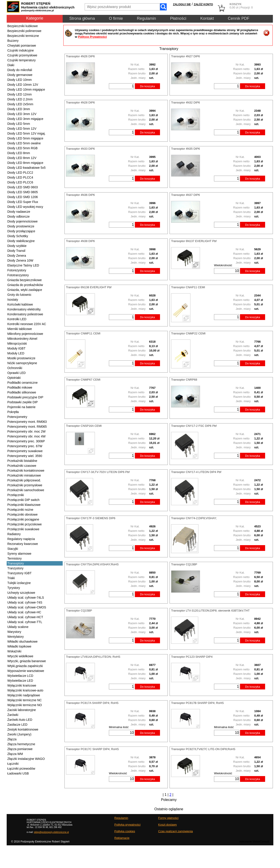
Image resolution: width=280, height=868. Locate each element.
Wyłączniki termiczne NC (25, 700)
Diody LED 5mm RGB (22, 148)
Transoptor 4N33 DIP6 (80, 149)
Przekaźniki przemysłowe (25, 485)
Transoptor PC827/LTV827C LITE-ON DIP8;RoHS (203, 749)
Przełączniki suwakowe (23, 529)
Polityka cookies (125, 831)
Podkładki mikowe (20, 387)
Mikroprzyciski (17, 344)
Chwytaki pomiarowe (22, 46)
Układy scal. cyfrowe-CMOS (27, 607)
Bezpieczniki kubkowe (23, 26)
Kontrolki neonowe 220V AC (27, 324)
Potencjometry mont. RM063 (27, 422)
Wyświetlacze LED (20, 681)
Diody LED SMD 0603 (23, 187)
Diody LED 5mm (19, 124)
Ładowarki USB (18, 773)
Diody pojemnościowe (22, 221)
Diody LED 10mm (20, 80)
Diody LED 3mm (19, 109)
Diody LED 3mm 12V (22, 114)
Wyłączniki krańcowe (22, 685)
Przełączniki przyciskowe (25, 524)
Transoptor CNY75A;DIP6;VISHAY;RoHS (92, 564)
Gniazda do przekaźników (25, 285)
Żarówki (13, 715)
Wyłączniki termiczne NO (25, 705)
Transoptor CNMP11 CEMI (83, 333)
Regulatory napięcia (21, 539)
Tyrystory (14, 588)
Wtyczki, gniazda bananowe (27, 661)
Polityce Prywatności (92, 37)
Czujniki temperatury (22, 60)
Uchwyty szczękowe (21, 593)
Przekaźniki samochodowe (26, 490)
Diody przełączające (21, 231)
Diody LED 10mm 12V (23, 85)
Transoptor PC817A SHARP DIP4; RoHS (92, 703)
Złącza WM (15, 754)
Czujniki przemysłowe (22, 55)
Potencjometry (17, 417)
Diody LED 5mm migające (25, 138)
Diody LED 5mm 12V (22, 129)
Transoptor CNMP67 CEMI (83, 380)
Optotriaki (14, 378)
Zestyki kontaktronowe (23, 729)
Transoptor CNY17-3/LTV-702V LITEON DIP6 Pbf (98, 472)
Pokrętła (13, 412)
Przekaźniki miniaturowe (24, 475)
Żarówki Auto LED (20, 720)
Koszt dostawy (168, 825)
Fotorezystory (17, 270)
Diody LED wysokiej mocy (25, 207)
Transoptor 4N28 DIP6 (80, 102)
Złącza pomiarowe (20, 749)
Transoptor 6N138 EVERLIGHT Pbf (89, 287)
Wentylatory (16, 637)
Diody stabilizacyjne (21, 241)
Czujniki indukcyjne (21, 50)
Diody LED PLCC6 (20, 182)
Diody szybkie (17, 246)
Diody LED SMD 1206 (23, 197)
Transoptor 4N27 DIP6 (186, 56)
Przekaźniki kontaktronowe (26, 471)
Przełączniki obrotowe (22, 514)
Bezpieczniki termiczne (23, 36)
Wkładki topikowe (19, 646)
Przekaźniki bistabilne (22, 461)
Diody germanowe (20, 75)
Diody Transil (16, 251)
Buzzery (13, 41)
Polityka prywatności (128, 825)
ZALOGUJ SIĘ (182, 4)
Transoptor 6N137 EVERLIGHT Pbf (194, 241)
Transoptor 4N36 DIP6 (80, 195)
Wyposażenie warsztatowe (26, 671)
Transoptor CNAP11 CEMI (188, 287)
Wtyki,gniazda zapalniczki (25, 666)
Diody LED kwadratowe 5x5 (26, 168)
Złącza (12, 739)
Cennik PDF (239, 18)
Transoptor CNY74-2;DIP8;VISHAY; (194, 518)
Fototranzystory (18, 275)
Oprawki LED (16, 373)
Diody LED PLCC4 (20, 177)
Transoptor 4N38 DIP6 (80, 241)
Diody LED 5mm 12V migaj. (26, 133)
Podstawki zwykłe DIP (23, 402)
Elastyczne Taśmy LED (23, 265)
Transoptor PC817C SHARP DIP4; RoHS (92, 749)
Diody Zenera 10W (20, 260)
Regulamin (146, 18)
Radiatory (14, 534)
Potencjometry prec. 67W (25, 446)
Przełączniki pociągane (23, 519)
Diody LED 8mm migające (25, 163)
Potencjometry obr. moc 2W (26, 431)
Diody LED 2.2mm (20, 99)
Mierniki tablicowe (20, 329)
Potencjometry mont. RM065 (27, 427)
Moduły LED (16, 353)
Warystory (14, 632)
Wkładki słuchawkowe (22, 642)
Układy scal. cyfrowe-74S (25, 602)
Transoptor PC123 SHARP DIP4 (192, 657)
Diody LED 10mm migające (26, 89)
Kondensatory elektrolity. (24, 309)
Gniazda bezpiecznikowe (25, 280)
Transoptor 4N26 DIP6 (80, 56)
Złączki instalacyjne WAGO (26, 759)
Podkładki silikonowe (22, 392)
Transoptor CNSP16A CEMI (84, 426)
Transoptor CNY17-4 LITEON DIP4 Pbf (196, 472)
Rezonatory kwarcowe (23, 544)
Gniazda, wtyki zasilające (25, 290)
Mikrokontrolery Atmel (22, 339)
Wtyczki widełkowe (20, 656)
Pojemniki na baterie (21, 407)
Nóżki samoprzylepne (22, 363)
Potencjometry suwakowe (25, 451)
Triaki (11, 578)
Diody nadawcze (19, 212)
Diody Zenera (17, 256)
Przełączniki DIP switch (23, 500)
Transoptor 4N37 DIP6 (186, 195)
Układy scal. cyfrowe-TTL (25, 622)
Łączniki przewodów (21, 769)
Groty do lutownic (19, 295)
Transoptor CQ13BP (184, 564)
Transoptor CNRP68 (184, 380)
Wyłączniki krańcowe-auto (25, 690)
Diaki (11, 65)
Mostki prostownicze (21, 358)
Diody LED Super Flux (23, 202)
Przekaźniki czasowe (22, 466)
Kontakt (207, 18)
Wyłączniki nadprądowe (24, 695)
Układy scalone (18, 627)
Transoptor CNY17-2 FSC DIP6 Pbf (194, 426)
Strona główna (82, 18)
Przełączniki (16, 495)
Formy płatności (168, 818)
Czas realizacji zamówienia (176, 831)
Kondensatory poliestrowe (25, 314)
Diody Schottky (18, 236)
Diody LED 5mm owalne (24, 143)
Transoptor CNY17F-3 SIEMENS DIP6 (91, 518)
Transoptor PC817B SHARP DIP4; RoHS (197, 703)
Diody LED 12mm (20, 94)
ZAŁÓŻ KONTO (203, 4)
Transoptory (16, 563)
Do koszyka (147, 86)
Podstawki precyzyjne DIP (25, 397)
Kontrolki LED (17, 319)
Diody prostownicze (21, 226)
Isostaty (13, 300)
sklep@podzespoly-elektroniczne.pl (51, 832)
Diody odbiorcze (18, 217)
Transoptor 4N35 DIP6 (186, 149)
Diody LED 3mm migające (25, 119)
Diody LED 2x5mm (20, 104)
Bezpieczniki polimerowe (24, 31)
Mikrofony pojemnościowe (25, 334)
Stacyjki (13, 549)
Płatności (178, 18)
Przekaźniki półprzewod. (24, 480)
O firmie (116, 18)
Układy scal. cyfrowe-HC (24, 612)
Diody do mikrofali (20, 70)
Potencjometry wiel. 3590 (25, 456)
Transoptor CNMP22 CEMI (188, 333)
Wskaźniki (14, 651)
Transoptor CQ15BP (79, 611)
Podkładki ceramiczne (22, 383)
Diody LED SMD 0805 (23, 192)
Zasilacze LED (17, 725)
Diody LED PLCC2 (20, 173)
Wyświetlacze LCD (20, 676)
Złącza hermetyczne (21, 744)
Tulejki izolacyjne (19, 583)
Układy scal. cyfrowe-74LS (26, 598)
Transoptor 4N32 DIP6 (186, 102)
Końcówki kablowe (20, 304)
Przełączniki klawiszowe (24, 505)
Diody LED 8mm (19, 153)
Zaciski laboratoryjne (22, 710)
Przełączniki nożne (20, 510)
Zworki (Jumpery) (19, 734)
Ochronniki (15, 368)
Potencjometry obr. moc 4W (26, 436)
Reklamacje (122, 838)
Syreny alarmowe (19, 554)
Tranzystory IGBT (19, 573)
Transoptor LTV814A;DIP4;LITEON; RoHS (93, 657)
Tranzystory (15, 568)
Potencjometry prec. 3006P (26, 441)
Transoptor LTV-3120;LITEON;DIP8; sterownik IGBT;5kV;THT (210, 611)
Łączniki (13, 764)
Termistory (15, 558)
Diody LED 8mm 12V (22, 158)
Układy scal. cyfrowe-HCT (25, 617)
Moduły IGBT (16, 348)
